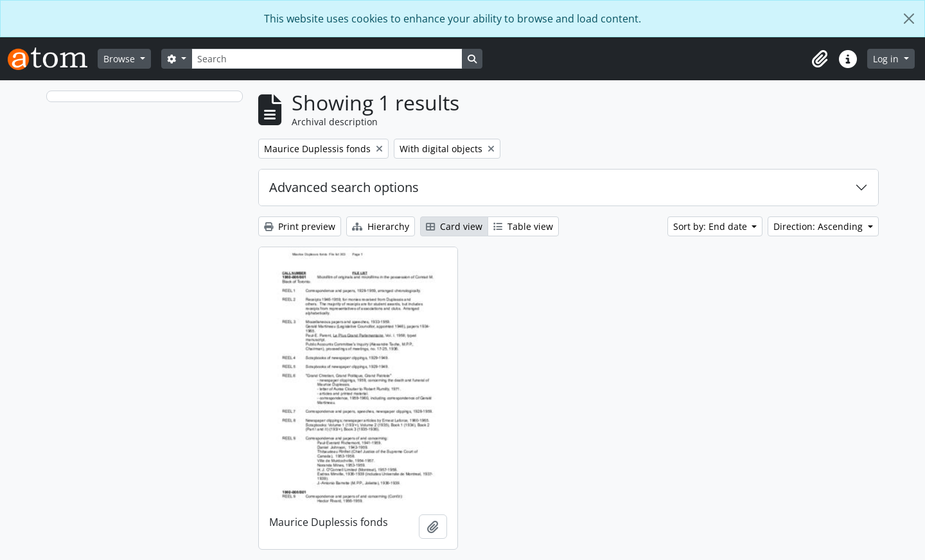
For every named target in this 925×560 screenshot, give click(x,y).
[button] (820, 59)
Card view (454, 226)
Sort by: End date (711, 226)
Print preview (300, 226)
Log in (887, 59)
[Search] (327, 59)
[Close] (909, 19)
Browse (120, 59)
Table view (523, 226)
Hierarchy (381, 226)
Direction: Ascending (819, 226)
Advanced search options (344, 187)
